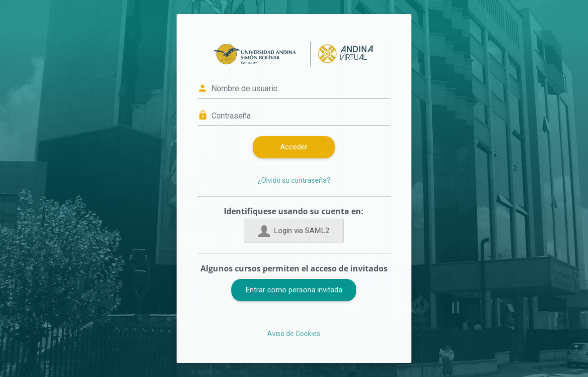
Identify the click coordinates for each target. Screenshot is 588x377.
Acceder (294, 147)
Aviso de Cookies (294, 334)
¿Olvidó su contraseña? (294, 180)
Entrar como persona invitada (294, 290)
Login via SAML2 (294, 231)
